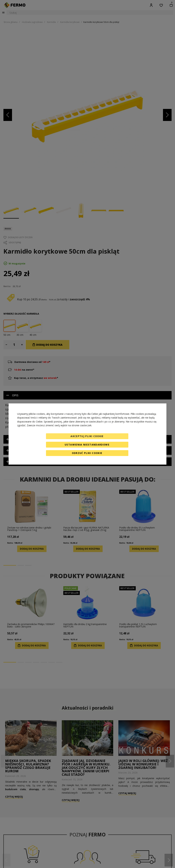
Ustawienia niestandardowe (87, 445)
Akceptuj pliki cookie (87, 436)
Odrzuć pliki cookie (87, 453)
